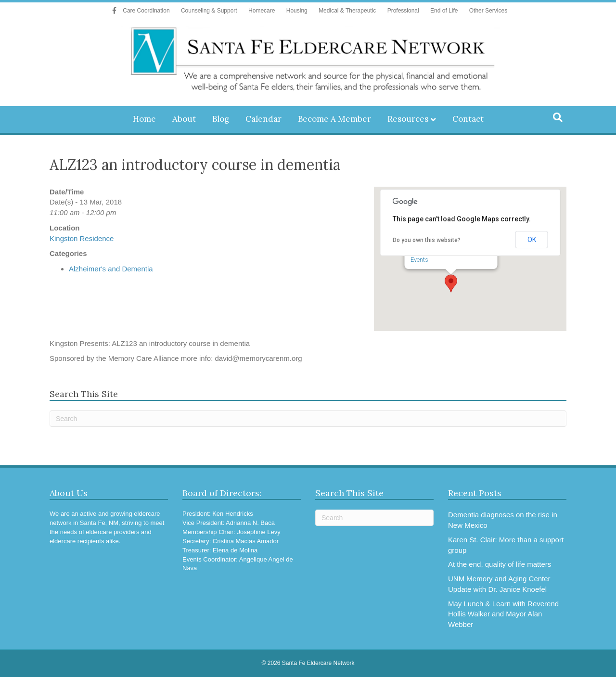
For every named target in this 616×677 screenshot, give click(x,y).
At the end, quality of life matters (500, 564)
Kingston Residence (82, 238)
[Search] (558, 117)
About (184, 119)
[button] (451, 283)
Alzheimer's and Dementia (111, 269)
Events (419, 260)
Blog (221, 119)
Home (144, 119)
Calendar (263, 119)
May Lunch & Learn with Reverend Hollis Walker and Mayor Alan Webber (503, 614)
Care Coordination (146, 11)
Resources (408, 119)
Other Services (488, 11)
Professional (403, 11)
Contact (468, 119)
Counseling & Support (209, 11)
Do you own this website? (427, 240)
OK (532, 240)
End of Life (444, 11)
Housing (297, 11)
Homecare (262, 11)
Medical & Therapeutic (347, 11)
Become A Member (334, 119)
